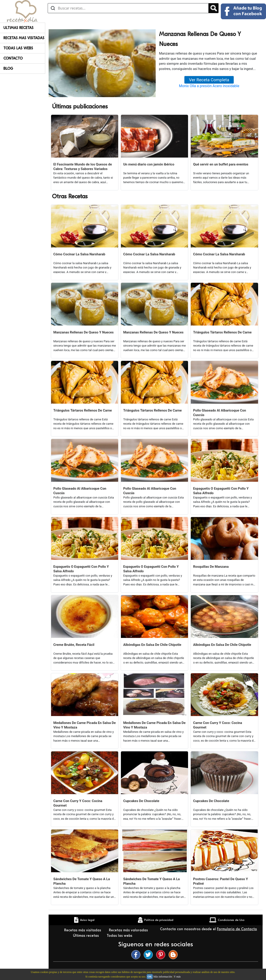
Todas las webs (120, 936)
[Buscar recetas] (128, 8)
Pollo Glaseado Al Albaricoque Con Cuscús (219, 413)
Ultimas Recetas (18, 28)
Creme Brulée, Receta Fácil (74, 645)
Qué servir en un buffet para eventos (221, 164)
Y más (177, 977)
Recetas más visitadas (83, 930)
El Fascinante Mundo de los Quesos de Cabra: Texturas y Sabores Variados (83, 167)
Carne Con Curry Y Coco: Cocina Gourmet (218, 725)
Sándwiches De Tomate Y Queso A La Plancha (82, 881)
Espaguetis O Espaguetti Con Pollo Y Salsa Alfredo (221, 491)
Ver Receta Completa (209, 80)
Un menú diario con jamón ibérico (149, 164)
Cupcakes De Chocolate (141, 801)
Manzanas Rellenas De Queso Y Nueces (84, 332)
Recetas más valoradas (128, 930)
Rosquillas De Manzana (211, 567)
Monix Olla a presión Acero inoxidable (209, 86)
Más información (163, 977)
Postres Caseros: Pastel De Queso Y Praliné (220, 881)
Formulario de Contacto (237, 929)
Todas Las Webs (18, 48)
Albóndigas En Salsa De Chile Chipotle (152, 645)
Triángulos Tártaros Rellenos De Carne (222, 332)
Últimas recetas (86, 936)
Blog (8, 69)
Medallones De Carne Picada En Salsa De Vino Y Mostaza (85, 725)
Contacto (13, 58)
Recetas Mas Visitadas (24, 38)
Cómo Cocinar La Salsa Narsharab (79, 254)
